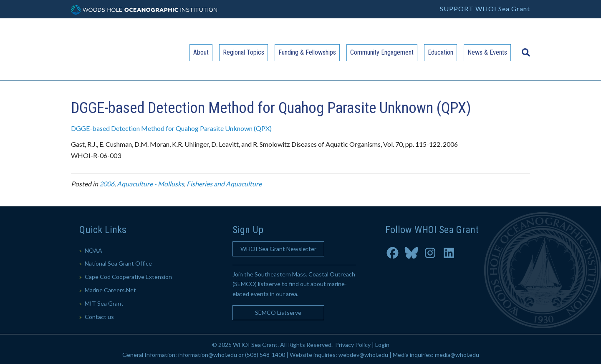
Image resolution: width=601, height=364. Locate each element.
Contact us (99, 317)
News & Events (487, 52)
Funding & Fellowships (307, 52)
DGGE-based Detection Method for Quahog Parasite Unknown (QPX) (171, 128)
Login (382, 345)
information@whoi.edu (208, 355)
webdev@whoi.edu (363, 355)
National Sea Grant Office (118, 263)
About (201, 52)
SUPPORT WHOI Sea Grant (485, 9)
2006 (107, 184)
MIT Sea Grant (104, 303)
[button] (278, 249)
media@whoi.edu (457, 355)
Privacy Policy (353, 345)
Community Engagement (382, 52)
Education (441, 52)
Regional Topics (244, 52)
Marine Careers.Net (110, 290)
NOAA (93, 250)
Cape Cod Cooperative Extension (128, 277)
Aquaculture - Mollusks (150, 184)
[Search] (524, 48)
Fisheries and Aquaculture (224, 184)
